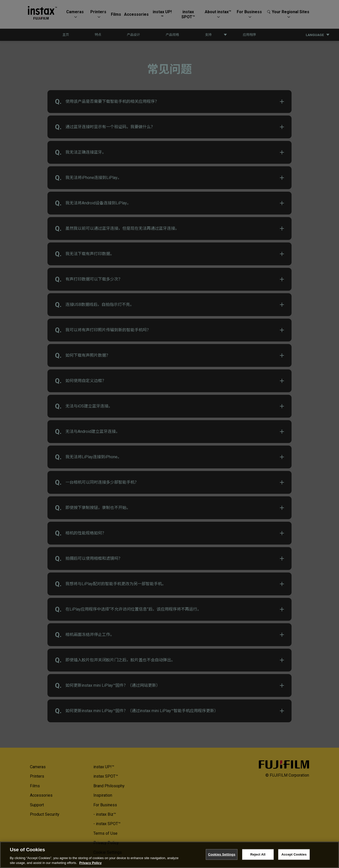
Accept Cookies (294, 854)
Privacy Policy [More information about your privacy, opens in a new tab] (90, 863)
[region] (169, 855)
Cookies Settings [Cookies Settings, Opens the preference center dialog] (222, 854)
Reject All (258, 854)
